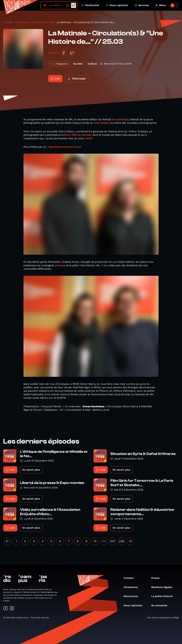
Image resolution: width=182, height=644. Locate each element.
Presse (157, 578)
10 (95, 541)
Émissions (21, 22)
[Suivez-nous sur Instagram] (12, 609)
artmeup (60, 265)
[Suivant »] (130, 541)
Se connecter (161, 605)
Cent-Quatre (101, 123)
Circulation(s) (120, 119)
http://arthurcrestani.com (64, 147)
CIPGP (89, 138)
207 (113, 541)
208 (121, 541)
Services (142, 5)
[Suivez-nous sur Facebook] (6, 609)
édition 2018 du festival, (77, 135)
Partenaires (132, 587)
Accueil (8, 22)
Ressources (132, 596)
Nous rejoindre (117, 5)
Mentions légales (163, 587)
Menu (161, 5)
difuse (176, 618)
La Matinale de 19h (42, 22)
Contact (130, 578)
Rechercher (90, 5)
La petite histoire (164, 596)
